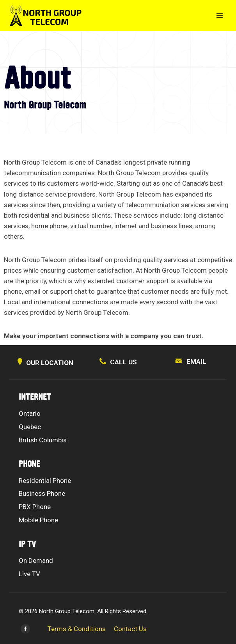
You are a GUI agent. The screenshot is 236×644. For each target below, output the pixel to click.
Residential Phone (45, 481)
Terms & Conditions (77, 629)
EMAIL (191, 362)
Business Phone (42, 493)
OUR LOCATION (45, 363)
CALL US (118, 362)
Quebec (30, 427)
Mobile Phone (38, 520)
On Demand (36, 561)
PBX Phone (35, 507)
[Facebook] (25, 629)
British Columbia (43, 440)
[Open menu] (219, 15)
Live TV (29, 574)
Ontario (30, 413)
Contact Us (130, 629)
